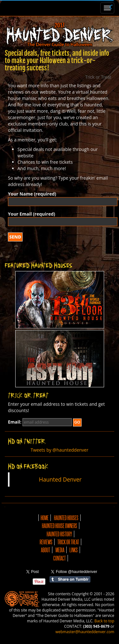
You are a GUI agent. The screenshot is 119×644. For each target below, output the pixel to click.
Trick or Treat (68, 542)
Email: (15, 422)
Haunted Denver (60, 479)
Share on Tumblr (70, 579)
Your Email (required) (60, 218)
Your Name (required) (60, 198)
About (46, 550)
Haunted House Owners (60, 526)
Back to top (104, 621)
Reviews (46, 542)
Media (60, 550)
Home (45, 518)
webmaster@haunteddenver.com (85, 632)
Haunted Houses (66, 518)
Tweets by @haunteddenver (60, 450)
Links (74, 550)
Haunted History (59, 534)
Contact (60, 558)
